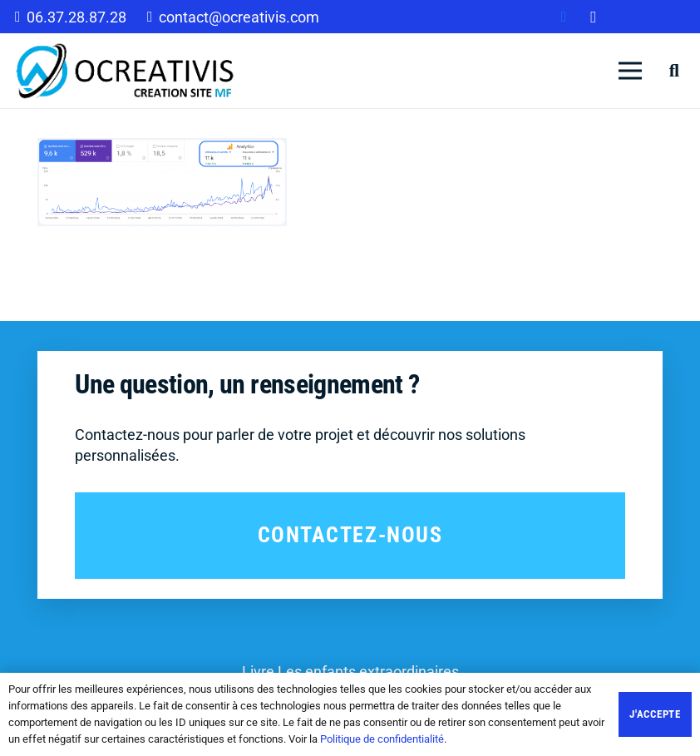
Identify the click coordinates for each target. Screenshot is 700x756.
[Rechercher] (674, 71)
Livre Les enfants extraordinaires (350, 672)
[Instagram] (594, 17)
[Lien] (126, 71)
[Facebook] (564, 17)
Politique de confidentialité (382, 739)
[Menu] (631, 71)
